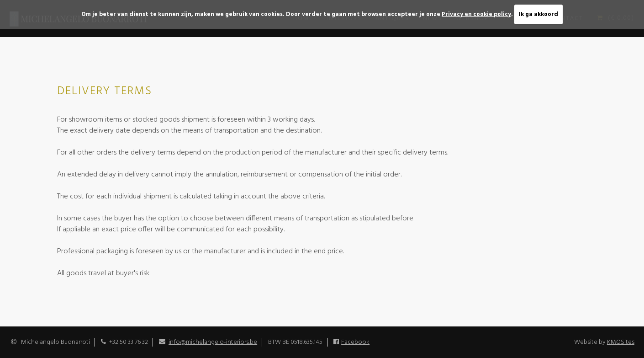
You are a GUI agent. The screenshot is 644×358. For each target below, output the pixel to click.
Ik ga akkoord (538, 14)
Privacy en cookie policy (476, 14)
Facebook (355, 342)
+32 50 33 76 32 (129, 342)
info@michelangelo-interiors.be (213, 342)
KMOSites (621, 342)
